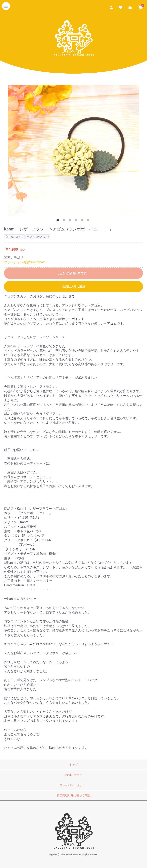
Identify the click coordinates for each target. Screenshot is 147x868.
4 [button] (77, 221)
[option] (73, 150)
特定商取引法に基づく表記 (74, 795)
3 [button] (71, 221)
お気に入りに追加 (74, 287)
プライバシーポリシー (74, 785)
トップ (74, 765)
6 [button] (89, 221)
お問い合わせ (74, 775)
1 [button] (59, 221)
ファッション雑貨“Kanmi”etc (25, 262)
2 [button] (65, 221)
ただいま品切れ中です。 (74, 273)
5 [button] (83, 221)
